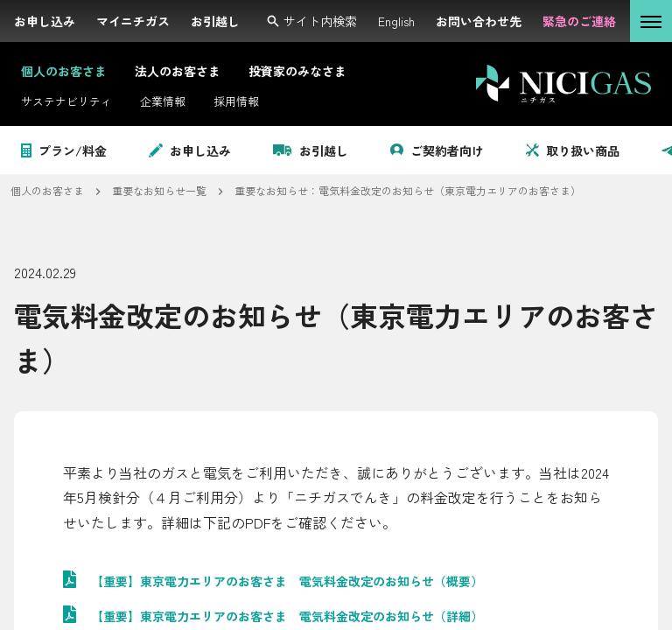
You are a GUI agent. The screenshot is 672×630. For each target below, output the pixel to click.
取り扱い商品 (573, 150)
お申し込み (190, 150)
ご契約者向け (437, 150)
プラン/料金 (64, 150)
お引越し (311, 150)
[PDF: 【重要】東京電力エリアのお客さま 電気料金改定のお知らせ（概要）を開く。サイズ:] (336, 581)
